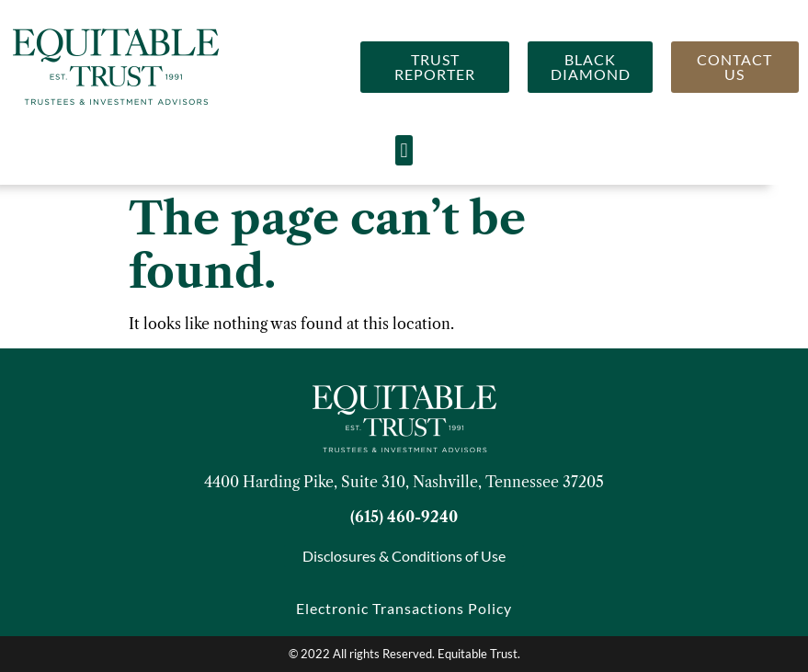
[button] (404, 150)
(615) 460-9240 (404, 517)
